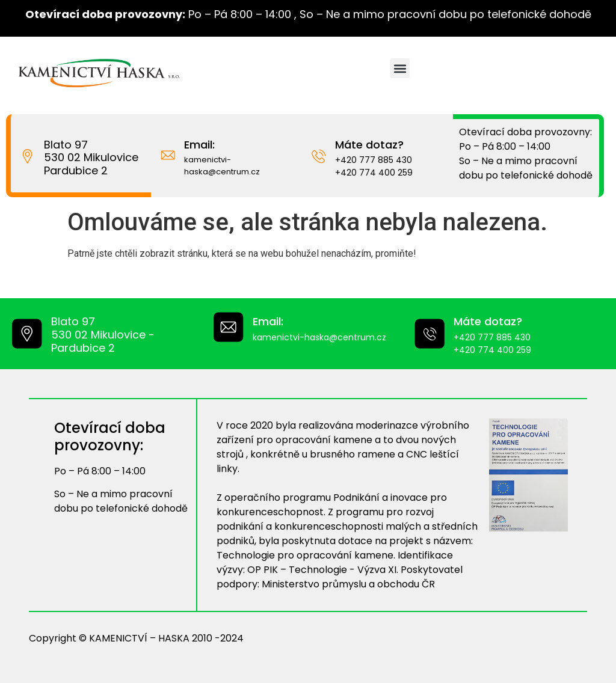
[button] (400, 68)
